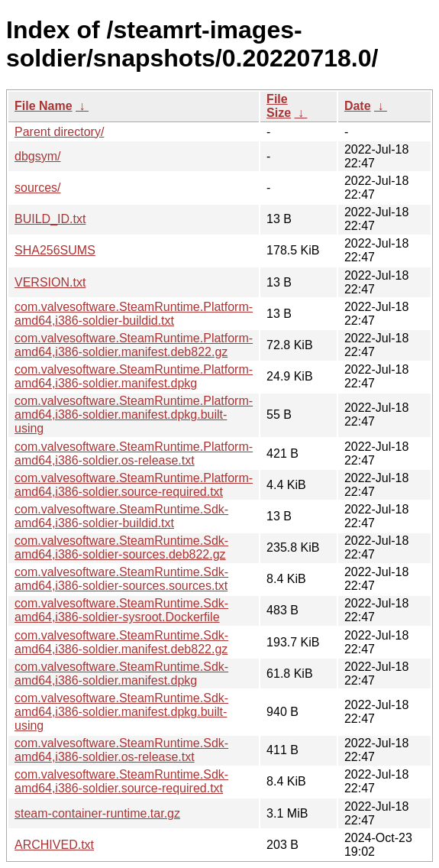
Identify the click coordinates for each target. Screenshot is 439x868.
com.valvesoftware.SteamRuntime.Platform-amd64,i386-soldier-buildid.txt (134, 314)
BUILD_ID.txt (50, 219)
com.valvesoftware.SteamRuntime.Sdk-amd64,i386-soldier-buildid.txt (121, 516)
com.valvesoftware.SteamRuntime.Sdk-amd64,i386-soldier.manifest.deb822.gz (121, 642)
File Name (44, 106)
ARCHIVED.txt (54, 845)
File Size (279, 106)
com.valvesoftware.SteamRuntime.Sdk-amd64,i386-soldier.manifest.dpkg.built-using (121, 712)
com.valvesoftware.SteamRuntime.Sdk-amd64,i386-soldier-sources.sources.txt (121, 579)
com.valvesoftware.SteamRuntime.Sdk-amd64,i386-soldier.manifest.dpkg (121, 674)
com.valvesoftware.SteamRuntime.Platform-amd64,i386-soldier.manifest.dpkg (134, 376)
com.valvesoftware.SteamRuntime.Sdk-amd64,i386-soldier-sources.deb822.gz (121, 547)
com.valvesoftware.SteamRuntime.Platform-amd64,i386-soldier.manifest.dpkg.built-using (134, 415)
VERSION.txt (50, 282)
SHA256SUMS (55, 250)
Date (358, 106)
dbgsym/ (37, 156)
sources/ (37, 188)
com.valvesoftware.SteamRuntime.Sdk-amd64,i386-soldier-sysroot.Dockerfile (121, 610)
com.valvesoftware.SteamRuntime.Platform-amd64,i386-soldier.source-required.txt (134, 485)
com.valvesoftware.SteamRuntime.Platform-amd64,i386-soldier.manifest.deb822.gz (134, 345)
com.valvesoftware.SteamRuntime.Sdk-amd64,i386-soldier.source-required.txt (121, 781)
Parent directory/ (59, 132)
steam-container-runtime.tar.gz (97, 813)
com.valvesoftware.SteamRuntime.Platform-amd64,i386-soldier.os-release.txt (134, 453)
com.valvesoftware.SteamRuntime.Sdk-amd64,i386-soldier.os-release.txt (121, 750)
